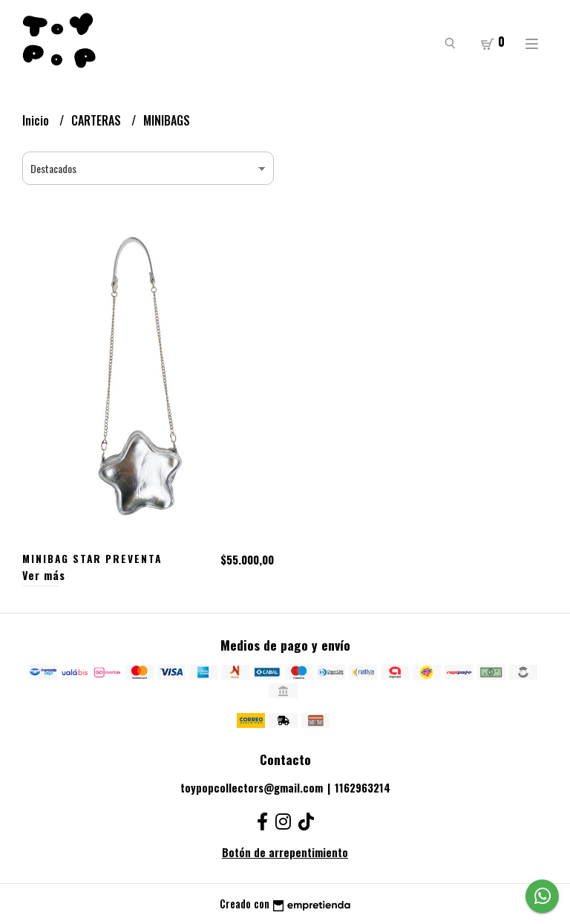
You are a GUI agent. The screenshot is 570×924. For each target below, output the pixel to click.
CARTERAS (98, 120)
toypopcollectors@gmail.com (252, 788)
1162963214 (363, 788)
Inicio (37, 120)
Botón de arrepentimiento (285, 852)
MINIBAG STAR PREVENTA (92, 559)
